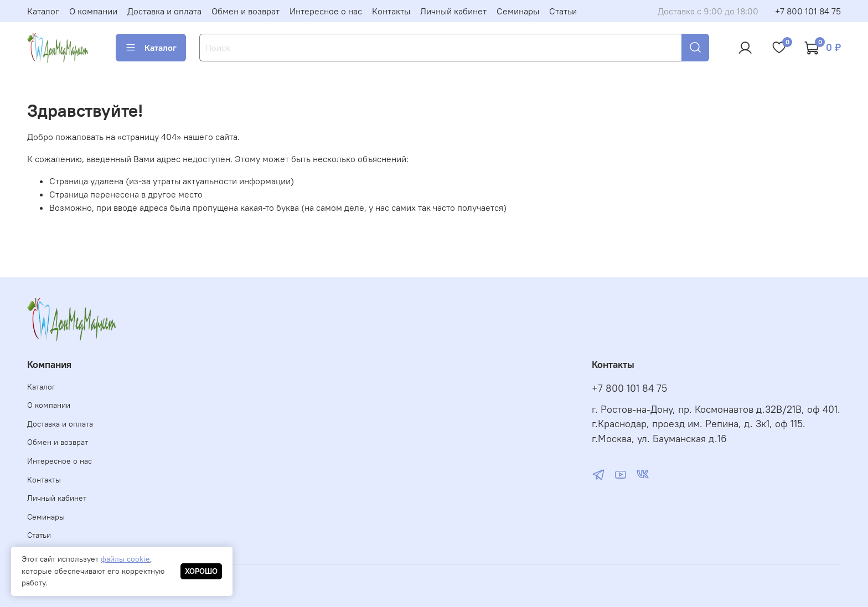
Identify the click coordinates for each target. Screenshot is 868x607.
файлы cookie (125, 559)
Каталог (43, 11)
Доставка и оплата (164, 11)
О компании (93, 11)
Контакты (391, 11)
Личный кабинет (453, 11)
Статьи (563, 11)
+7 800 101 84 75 (808, 11)
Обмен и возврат (246, 11)
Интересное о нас (326, 11)
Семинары (518, 11)
